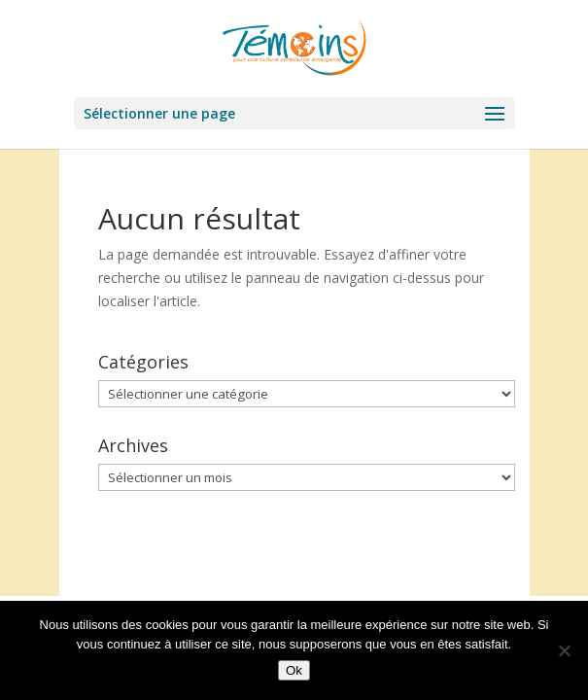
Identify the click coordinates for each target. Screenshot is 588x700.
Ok (294, 670)
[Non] (564, 650)
